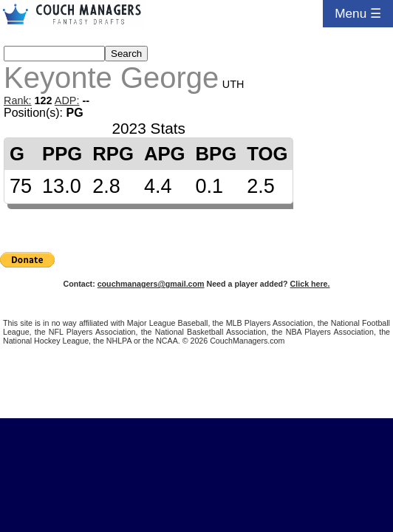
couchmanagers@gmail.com (151, 284)
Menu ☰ (358, 13)
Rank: (18, 100)
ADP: (67, 100)
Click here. (310, 284)
